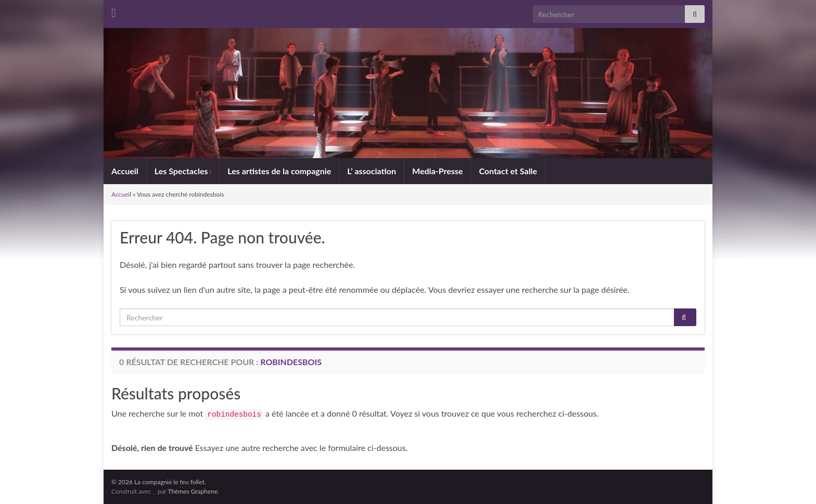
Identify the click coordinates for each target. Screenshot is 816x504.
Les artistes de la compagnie (279, 171)
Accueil (125, 171)
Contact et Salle (508, 171)
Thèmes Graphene (193, 491)
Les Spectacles (183, 171)
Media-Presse (437, 171)
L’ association (372, 171)
